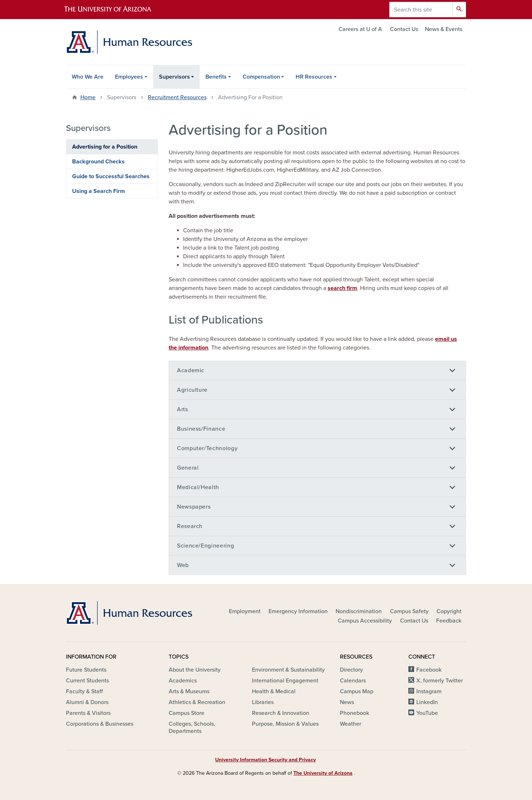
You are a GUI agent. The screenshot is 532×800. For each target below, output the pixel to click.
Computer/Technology (207, 448)
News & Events (444, 29)
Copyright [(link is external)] (449, 611)
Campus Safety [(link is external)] (410, 611)
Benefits (216, 77)
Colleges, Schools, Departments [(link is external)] (192, 728)
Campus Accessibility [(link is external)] (365, 621)
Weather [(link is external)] (351, 724)
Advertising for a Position (105, 147)
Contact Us (404, 29)
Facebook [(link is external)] (429, 670)
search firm (342, 288)
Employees (129, 77)
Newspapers (194, 507)
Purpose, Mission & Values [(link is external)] (286, 724)
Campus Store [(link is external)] (187, 713)
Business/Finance (201, 429)
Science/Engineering (205, 546)
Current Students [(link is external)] (88, 681)
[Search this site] (421, 10)
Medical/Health (198, 487)
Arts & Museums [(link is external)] (190, 691)
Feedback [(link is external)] (449, 621)
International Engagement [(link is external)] (286, 681)
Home (88, 97)
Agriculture (192, 390)
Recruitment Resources (177, 97)
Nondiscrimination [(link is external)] (359, 611)
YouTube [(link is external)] (428, 713)
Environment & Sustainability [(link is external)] (289, 670)
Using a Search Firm (99, 191)
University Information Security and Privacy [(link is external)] (266, 760)
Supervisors (174, 77)
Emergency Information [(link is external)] (299, 611)
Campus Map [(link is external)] (357, 691)
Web (183, 565)
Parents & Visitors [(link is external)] (89, 713)
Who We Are (88, 77)
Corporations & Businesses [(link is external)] (100, 724)
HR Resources (314, 77)
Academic (191, 370)
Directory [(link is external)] (352, 670)
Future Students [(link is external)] (87, 670)
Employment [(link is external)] (245, 611)
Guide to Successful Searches (111, 176)
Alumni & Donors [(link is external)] (88, 702)
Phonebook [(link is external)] (355, 713)
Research (190, 526)
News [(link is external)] (347, 702)
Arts (183, 409)
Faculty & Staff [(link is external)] (85, 691)
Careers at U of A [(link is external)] (361, 29)
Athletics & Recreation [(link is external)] (198, 702)
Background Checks (98, 162)
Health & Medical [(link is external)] (274, 691)
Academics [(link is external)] (183, 681)
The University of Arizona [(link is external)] (323, 773)
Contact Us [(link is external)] (415, 621)
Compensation (261, 77)
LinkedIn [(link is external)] (428, 702)
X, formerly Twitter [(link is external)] (440, 681)
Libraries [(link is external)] (263, 702)
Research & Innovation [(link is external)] (281, 713)
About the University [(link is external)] (195, 670)
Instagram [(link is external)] (429, 691)
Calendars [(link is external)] (353, 681)
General (188, 468)
